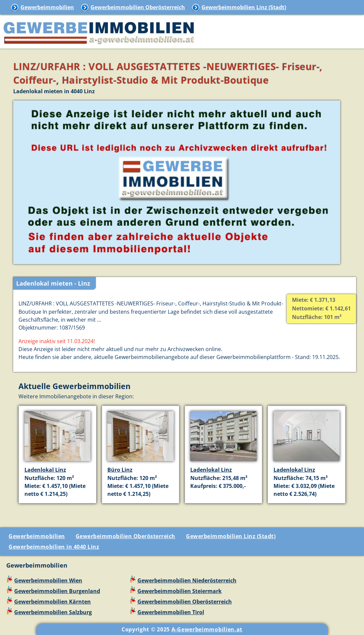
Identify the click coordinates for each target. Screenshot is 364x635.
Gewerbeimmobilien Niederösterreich (187, 580)
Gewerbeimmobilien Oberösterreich (138, 7)
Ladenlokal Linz (45, 470)
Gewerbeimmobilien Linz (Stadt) (244, 7)
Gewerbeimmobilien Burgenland (57, 591)
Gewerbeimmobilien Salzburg (53, 612)
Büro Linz (120, 470)
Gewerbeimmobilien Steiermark (180, 591)
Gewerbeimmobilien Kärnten (53, 602)
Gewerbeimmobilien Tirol (171, 612)
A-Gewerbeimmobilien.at (207, 629)
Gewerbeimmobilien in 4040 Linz (54, 547)
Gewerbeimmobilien (47, 7)
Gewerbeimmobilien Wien (48, 580)
